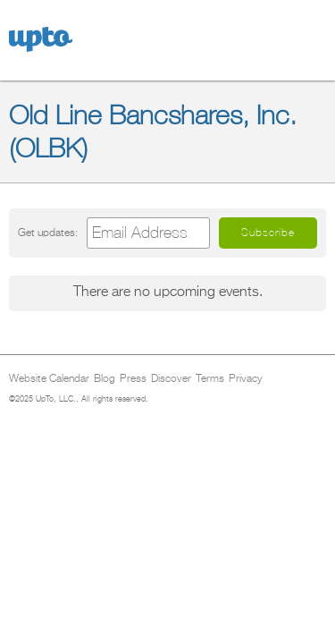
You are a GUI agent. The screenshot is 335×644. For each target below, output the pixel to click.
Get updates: (48, 233)
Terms (210, 379)
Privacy (246, 379)
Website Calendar (49, 379)
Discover (171, 379)
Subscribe (268, 233)
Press (133, 379)
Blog (105, 379)
